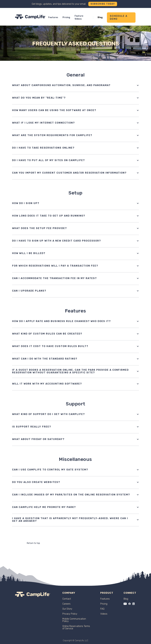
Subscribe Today (103, 4)
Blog (100, 17)
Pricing (66, 17)
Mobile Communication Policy (74, 620)
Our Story (67, 609)
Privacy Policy (70, 614)
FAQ (102, 609)
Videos (104, 614)
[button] (75, 85)
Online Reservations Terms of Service (76, 627)
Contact (67, 599)
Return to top (33, 543)
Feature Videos (79, 17)
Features (53, 17)
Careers (66, 604)
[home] (30, 17)
